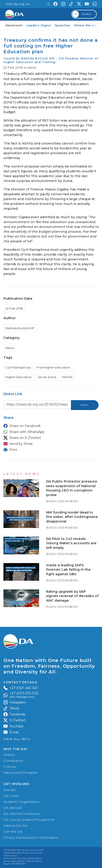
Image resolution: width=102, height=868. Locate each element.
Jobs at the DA (15, 826)
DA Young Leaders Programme (29, 820)
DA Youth (11, 796)
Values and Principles (20, 773)
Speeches (62, 25)
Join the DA (13, 832)
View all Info (17, 739)
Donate (10, 790)
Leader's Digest (39, 25)
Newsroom (14, 25)
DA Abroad (12, 808)
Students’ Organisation (22, 802)
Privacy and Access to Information (31, 837)
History (9, 755)
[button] (50, 426)
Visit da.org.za (18, 4)
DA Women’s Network (22, 814)
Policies (10, 767)
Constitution (13, 761)
